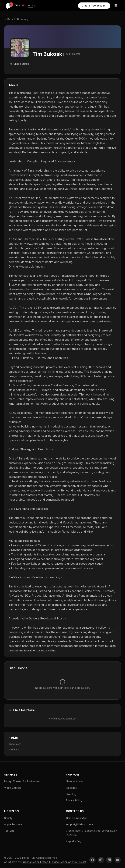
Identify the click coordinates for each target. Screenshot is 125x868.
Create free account (94, 6)
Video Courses (13, 788)
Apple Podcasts (13, 824)
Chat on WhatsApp (77, 818)
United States (21, 64)
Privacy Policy (74, 800)
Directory (71, 794)
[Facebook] (92, 860)
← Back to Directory (16, 19)
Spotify (8, 818)
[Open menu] (116, 6)
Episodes (71, 788)
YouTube (9, 831)
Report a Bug (74, 841)
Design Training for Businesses (22, 781)
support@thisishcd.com (79, 824)
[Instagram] (101, 860)
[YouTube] (118, 860)
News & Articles (75, 781)
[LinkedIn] (109, 860)
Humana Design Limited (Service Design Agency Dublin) (54, 862)
